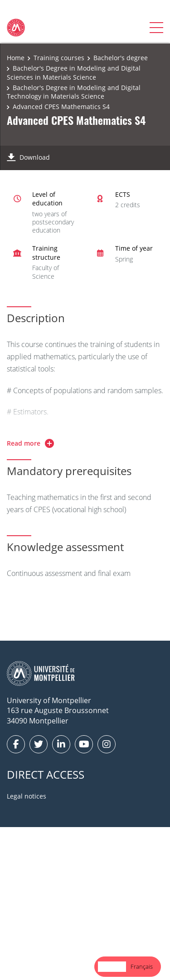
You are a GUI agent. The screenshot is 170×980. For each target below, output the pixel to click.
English (112, 966)
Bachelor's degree (121, 58)
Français (142, 966)
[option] (142, 967)
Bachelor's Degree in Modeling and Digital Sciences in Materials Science (74, 73)
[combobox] (112, 967)
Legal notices (27, 796)
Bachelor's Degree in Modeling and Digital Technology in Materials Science (74, 92)
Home (16, 58)
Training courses (59, 58)
